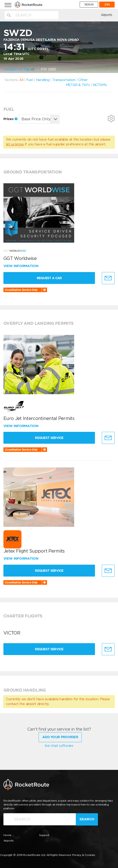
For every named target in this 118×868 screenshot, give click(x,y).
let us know (15, 144)
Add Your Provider (60, 736)
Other (83, 80)
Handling (43, 80)
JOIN (107, 5)
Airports (106, 15)
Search (87, 818)
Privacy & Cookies (84, 854)
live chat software (59, 745)
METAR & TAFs (78, 85)
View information (21, 266)
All (21, 80)
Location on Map (19, 69)
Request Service (50, 438)
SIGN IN (89, 5)
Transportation (64, 80)
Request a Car (50, 278)
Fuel (30, 80)
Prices (10, 119)
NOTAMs (100, 85)
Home (7, 834)
